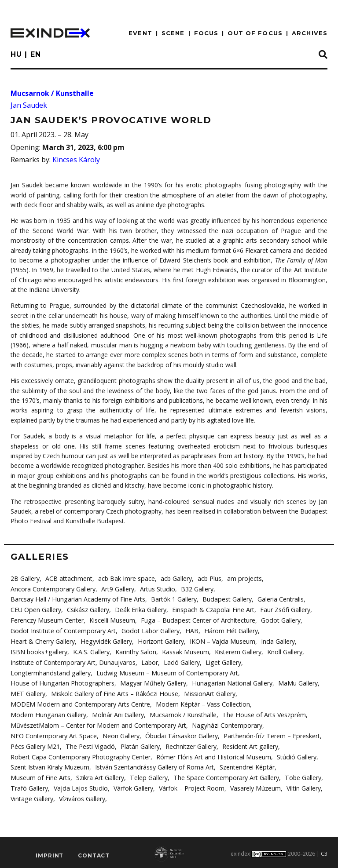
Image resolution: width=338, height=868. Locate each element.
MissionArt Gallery (209, 692)
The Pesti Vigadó (90, 744)
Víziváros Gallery (82, 796)
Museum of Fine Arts (40, 775)
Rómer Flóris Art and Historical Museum (211, 755)
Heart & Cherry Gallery (42, 640)
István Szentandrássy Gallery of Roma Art (154, 765)
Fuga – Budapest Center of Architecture (197, 620)
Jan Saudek (29, 105)
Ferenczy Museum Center (47, 620)
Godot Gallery (279, 620)
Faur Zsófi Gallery (284, 610)
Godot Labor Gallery (149, 630)
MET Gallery (28, 692)
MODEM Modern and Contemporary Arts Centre (80, 703)
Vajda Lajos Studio (80, 786)
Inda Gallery (275, 640)
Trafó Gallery (29, 786)
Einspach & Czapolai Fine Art (212, 610)
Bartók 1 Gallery (172, 599)
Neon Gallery (120, 734)
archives (310, 33)
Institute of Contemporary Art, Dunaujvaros (73, 662)
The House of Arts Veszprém (262, 713)
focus (206, 33)
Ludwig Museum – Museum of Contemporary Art (165, 672)
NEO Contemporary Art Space (53, 734)
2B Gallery (25, 578)
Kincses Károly (76, 160)
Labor (149, 662)
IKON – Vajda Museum (220, 640)
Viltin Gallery (302, 786)
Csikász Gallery (88, 610)
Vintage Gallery (32, 796)
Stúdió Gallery (294, 755)
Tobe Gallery (301, 775)
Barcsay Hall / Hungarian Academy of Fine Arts (77, 599)
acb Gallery (176, 578)
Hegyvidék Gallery (105, 640)
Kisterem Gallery (238, 651)
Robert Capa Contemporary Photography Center (80, 755)
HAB (190, 630)
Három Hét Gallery (229, 630)
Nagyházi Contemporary (225, 724)
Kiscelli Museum (112, 620)
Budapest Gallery (225, 599)
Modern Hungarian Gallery (48, 713)
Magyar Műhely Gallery (151, 682)
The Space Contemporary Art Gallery (225, 775)
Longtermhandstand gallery (50, 672)
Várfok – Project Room (190, 786)
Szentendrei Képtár (246, 765)
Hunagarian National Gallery (229, 682)
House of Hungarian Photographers (61, 682)
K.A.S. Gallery (91, 651)
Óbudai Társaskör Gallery (180, 734)
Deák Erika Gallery (140, 610)
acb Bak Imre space (126, 578)
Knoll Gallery (284, 651)
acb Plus (209, 578)
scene (173, 33)
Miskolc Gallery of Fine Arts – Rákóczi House (114, 692)
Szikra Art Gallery (100, 775)
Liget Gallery (222, 662)
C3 (324, 851)
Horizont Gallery (159, 640)
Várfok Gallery (132, 786)
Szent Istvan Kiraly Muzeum (50, 765)
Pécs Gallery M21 (35, 744)
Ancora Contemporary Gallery (53, 589)
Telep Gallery (148, 775)
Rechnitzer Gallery (190, 744)
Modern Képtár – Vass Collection (201, 703)
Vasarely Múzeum (254, 786)
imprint (50, 853)
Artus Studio (157, 589)
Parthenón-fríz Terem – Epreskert (270, 734)
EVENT (140, 33)
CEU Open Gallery (36, 610)
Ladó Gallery (181, 662)
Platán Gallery (139, 744)
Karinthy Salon (135, 651)
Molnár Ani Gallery (117, 713)
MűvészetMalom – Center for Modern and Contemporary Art (98, 724)
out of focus (255, 33)
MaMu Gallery (294, 682)
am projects (244, 578)
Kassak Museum (185, 651)
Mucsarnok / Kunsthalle (52, 93)
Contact (94, 853)
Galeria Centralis (278, 599)
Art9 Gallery (117, 589)
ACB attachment (69, 578)
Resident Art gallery (248, 744)
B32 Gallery (196, 589)
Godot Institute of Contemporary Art (63, 630)
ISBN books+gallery (39, 651)
